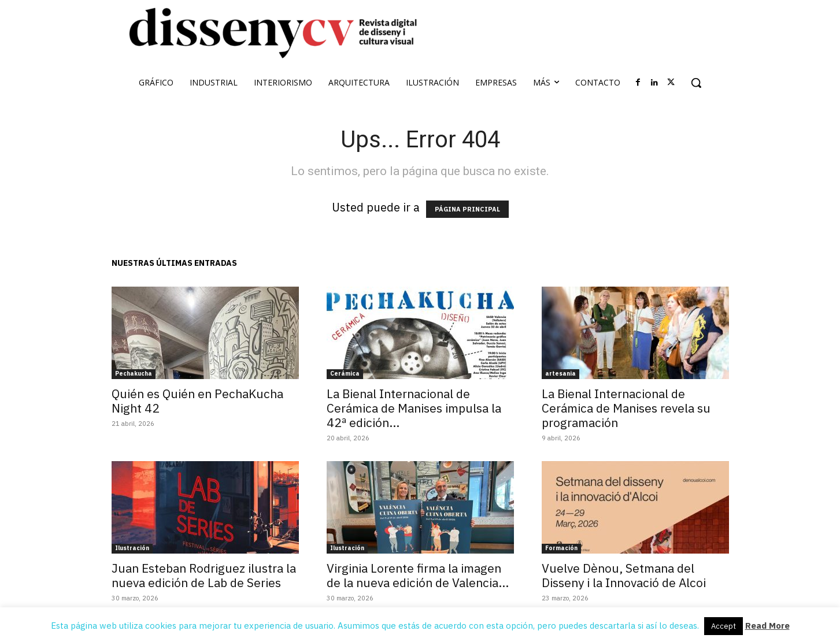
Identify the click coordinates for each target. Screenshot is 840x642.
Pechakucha (134, 374)
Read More (767, 626)
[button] (696, 83)
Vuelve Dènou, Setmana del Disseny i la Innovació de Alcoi (624, 575)
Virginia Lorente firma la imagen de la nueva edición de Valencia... (418, 575)
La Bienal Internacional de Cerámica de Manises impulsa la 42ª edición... (414, 408)
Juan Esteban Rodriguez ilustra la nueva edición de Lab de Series (204, 575)
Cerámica (345, 374)
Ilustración (132, 548)
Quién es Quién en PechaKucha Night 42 (197, 401)
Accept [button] (724, 626)
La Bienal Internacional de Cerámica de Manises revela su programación (626, 408)
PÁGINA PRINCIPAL (467, 209)
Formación (561, 548)
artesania (560, 374)
